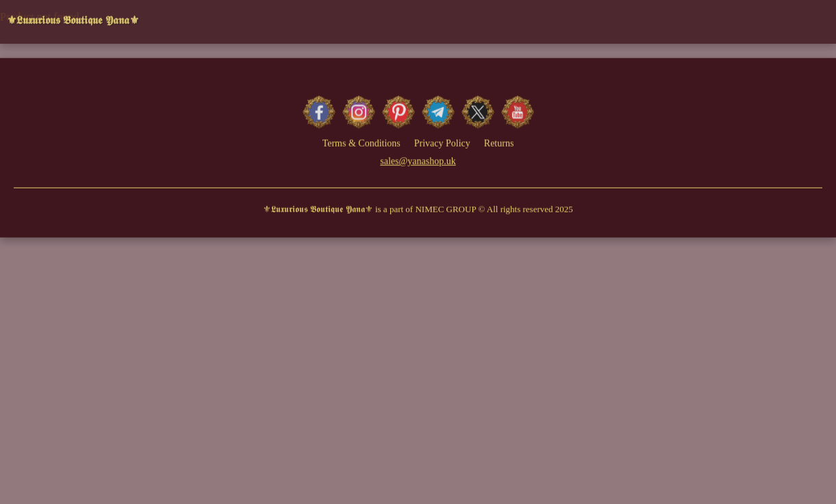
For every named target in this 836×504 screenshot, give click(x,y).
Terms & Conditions (362, 144)
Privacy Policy (442, 144)
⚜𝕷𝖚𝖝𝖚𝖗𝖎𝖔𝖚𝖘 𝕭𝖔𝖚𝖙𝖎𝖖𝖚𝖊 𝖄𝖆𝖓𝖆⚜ (73, 19)
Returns (499, 144)
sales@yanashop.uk (418, 162)
